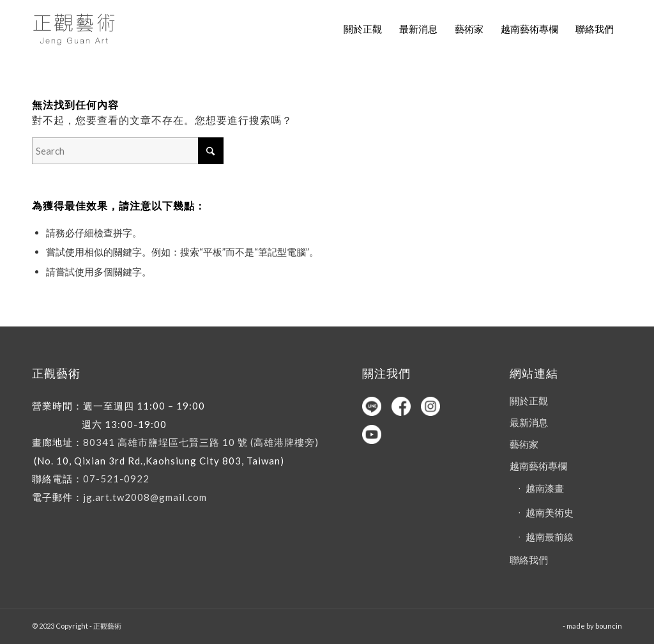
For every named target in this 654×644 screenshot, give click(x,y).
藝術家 (524, 444)
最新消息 (529, 422)
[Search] (128, 151)
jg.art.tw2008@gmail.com (145, 497)
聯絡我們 (529, 560)
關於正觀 (529, 401)
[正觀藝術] (76, 29)
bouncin (609, 626)
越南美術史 (550, 512)
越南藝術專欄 (538, 466)
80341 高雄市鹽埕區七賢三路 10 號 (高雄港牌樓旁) (201, 442)
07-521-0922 (116, 479)
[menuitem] (363, 29)
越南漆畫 (545, 488)
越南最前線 (550, 537)
